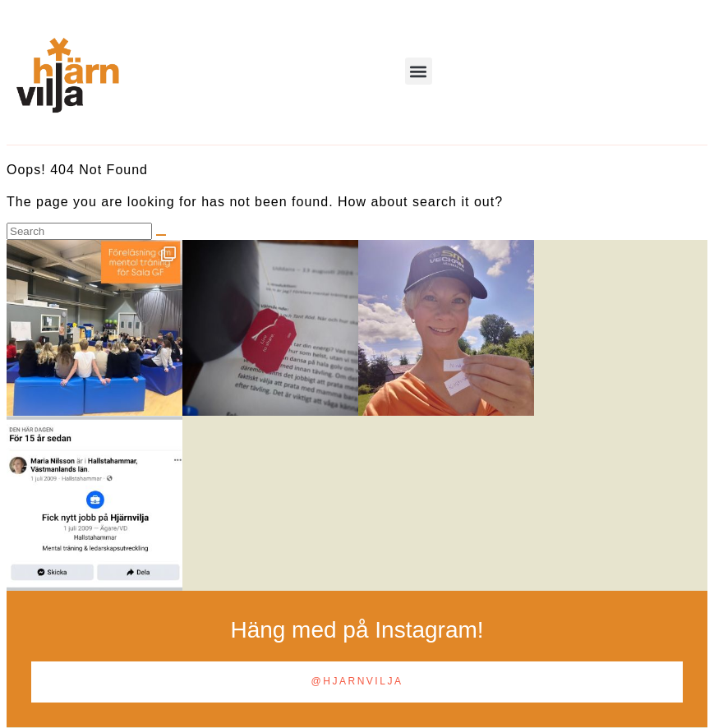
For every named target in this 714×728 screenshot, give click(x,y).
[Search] (161, 235)
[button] (419, 71)
